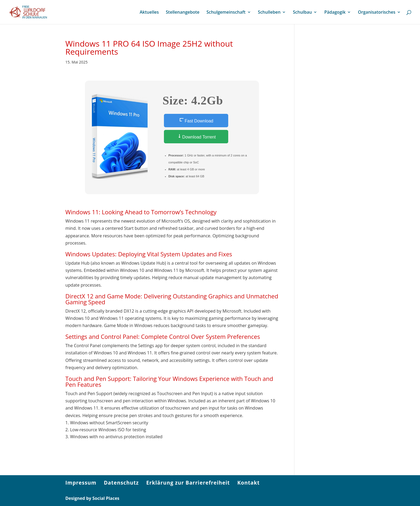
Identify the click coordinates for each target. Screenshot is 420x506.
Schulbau (303, 13)
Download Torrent (196, 136)
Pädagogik (335, 13)
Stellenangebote (183, 13)
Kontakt (249, 483)
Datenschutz (121, 483)
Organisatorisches (377, 13)
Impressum (81, 483)
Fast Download (196, 120)
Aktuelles (149, 13)
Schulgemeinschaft (226, 13)
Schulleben (269, 13)
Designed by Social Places (92, 498)
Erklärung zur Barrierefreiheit (188, 483)
